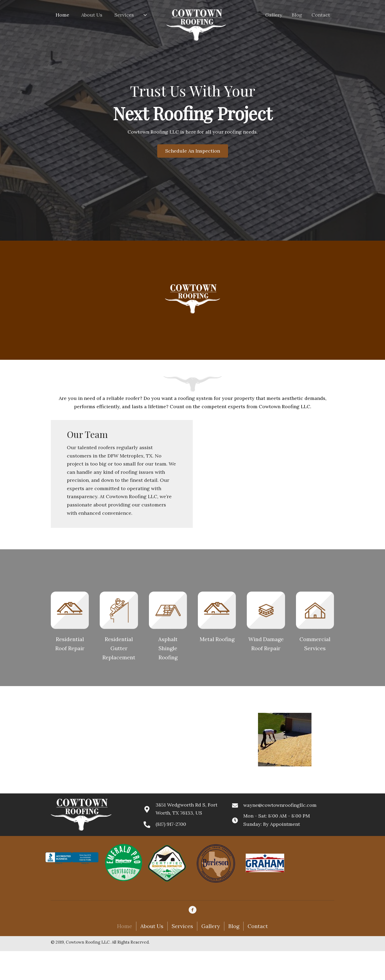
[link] (65, 15)
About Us (152, 926)
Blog (234, 926)
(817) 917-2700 (171, 824)
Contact (258, 926)
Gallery (211, 926)
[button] (193, 151)
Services (182, 926)
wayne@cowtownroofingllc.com (280, 805)
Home (125, 926)
